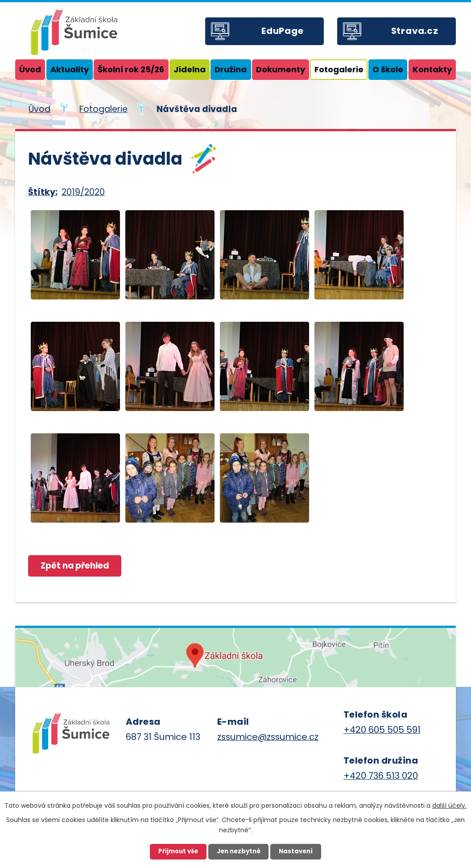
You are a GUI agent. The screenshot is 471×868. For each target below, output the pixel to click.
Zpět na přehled (75, 566)
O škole (388, 69)
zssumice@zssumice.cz (268, 737)
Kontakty (432, 69)
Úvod (30, 69)
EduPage (283, 31)
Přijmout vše (178, 851)
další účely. (449, 806)
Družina (231, 69)
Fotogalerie (339, 69)
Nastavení (296, 851)
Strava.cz (415, 31)
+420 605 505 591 (382, 730)
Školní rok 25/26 (131, 69)
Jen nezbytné (239, 851)
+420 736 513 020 (381, 776)
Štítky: (43, 192)
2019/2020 (83, 192)
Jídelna (190, 69)
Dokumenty (281, 69)
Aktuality (70, 69)
